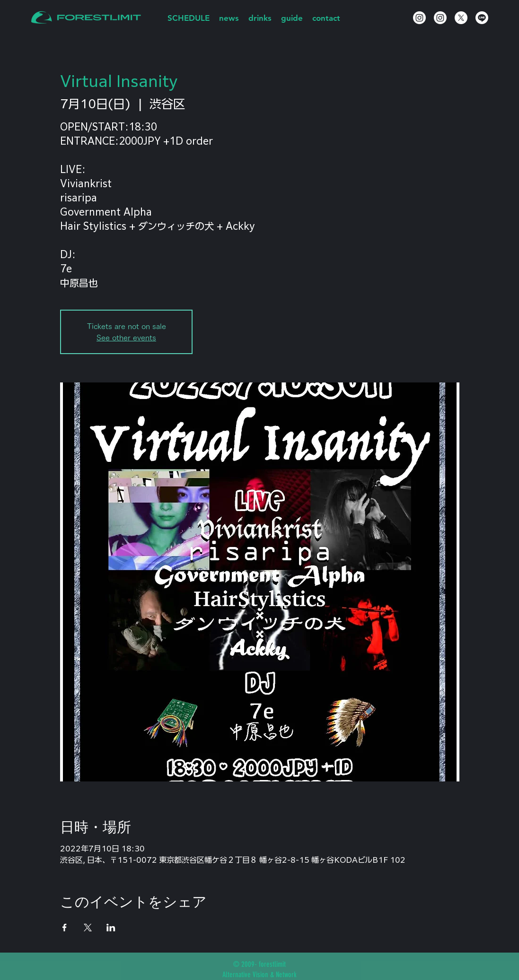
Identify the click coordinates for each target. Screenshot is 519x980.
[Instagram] (419, 18)
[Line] (482, 18)
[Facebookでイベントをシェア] (65, 928)
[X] (461, 18)
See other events (126, 338)
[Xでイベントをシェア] (88, 928)
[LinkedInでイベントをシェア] (111, 928)
